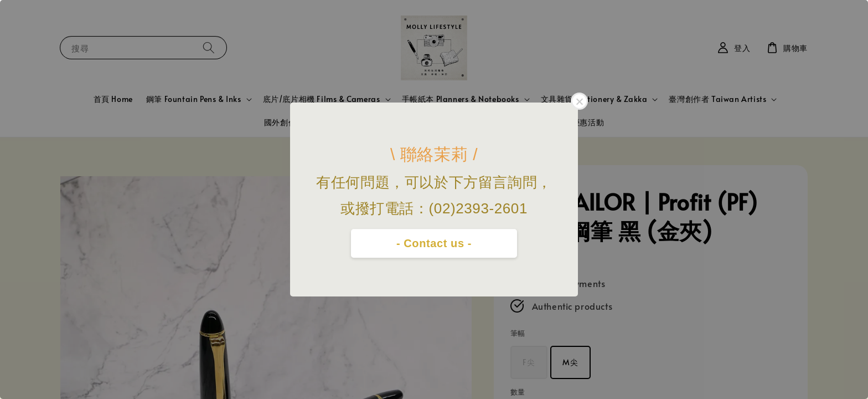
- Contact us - (434, 243)
